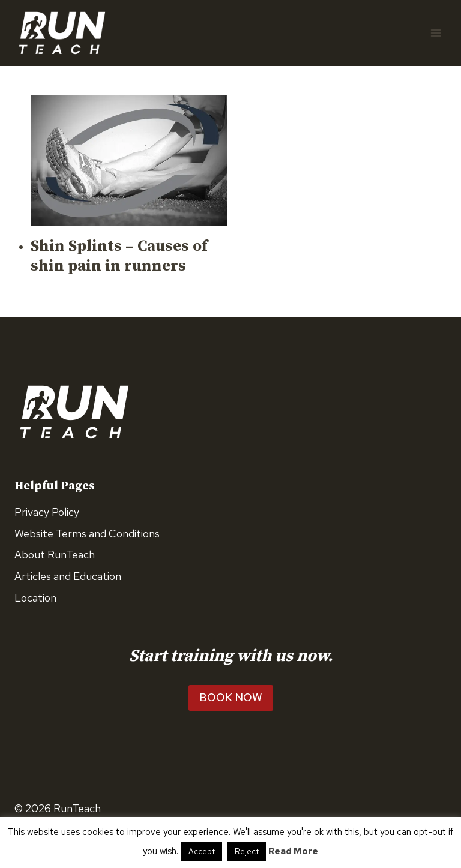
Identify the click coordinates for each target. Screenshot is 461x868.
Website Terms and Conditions (87, 534)
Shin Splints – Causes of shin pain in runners (119, 256)
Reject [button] (247, 852)
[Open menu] (435, 33)
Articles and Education (68, 576)
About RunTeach (55, 555)
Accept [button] (202, 852)
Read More (293, 851)
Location (35, 598)
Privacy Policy (47, 512)
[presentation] (129, 160)
